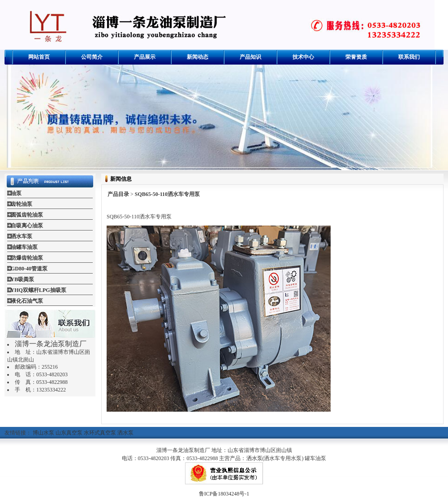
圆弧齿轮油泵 (27, 215)
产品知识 (250, 57)
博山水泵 (43, 433)
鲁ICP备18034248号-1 (224, 494)
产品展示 (145, 57)
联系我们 (409, 57)
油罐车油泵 (24, 247)
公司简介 (92, 57)
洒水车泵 (22, 236)
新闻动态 (198, 57)
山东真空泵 (69, 433)
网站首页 (39, 57)
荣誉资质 (356, 57)
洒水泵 (125, 433)
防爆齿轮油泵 (27, 258)
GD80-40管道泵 (29, 269)
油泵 (16, 193)
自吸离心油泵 (27, 226)
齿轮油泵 (22, 204)
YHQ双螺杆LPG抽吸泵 (39, 290)
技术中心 (303, 57)
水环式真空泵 (100, 433)
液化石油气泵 (27, 301)
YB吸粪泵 (23, 279)
